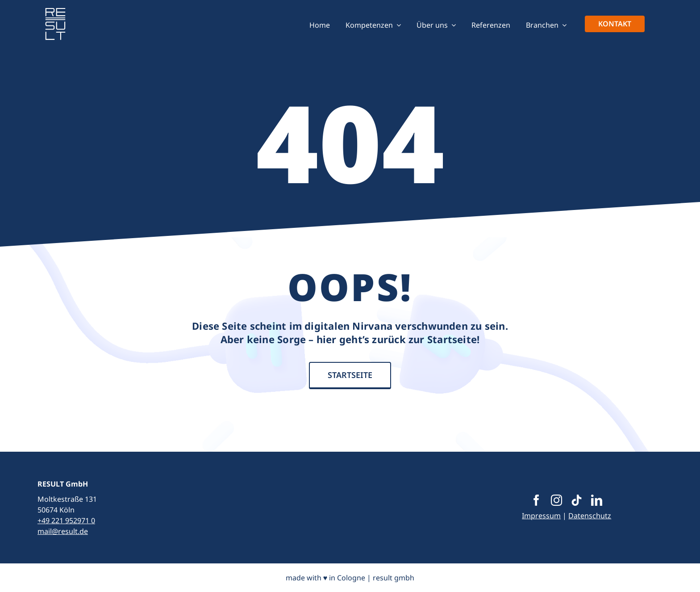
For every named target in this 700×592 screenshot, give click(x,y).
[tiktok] (577, 500)
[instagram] (556, 500)
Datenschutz (590, 516)
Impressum (541, 516)
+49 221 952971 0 (66, 521)
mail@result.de (63, 531)
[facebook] (536, 500)
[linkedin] (597, 500)
